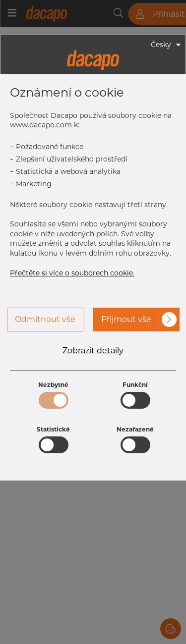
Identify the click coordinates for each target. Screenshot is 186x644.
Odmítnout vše (45, 319)
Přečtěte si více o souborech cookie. (72, 273)
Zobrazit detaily (93, 351)
